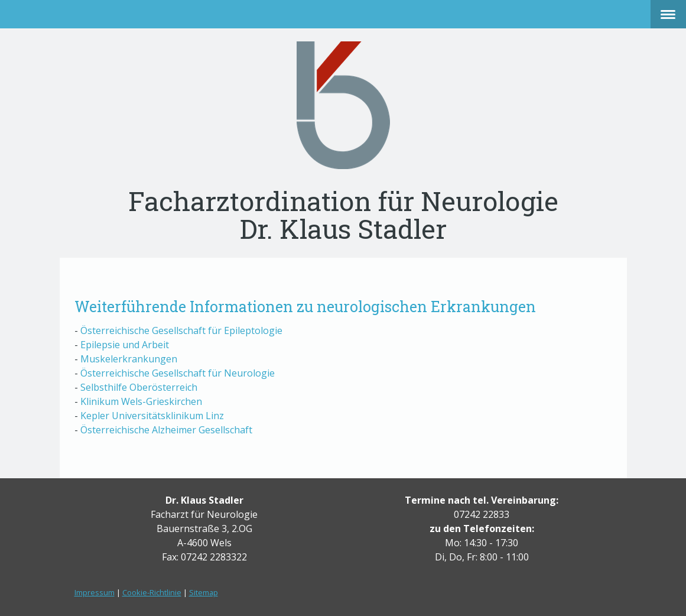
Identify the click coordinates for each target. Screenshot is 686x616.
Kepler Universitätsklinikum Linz (152, 416)
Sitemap (204, 592)
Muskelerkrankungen (129, 359)
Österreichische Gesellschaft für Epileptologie (181, 330)
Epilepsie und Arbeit (126, 345)
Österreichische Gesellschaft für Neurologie (178, 373)
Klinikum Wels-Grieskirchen (141, 401)
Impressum (95, 592)
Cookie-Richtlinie (152, 592)
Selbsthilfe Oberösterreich (139, 387)
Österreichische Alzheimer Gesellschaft (166, 430)
